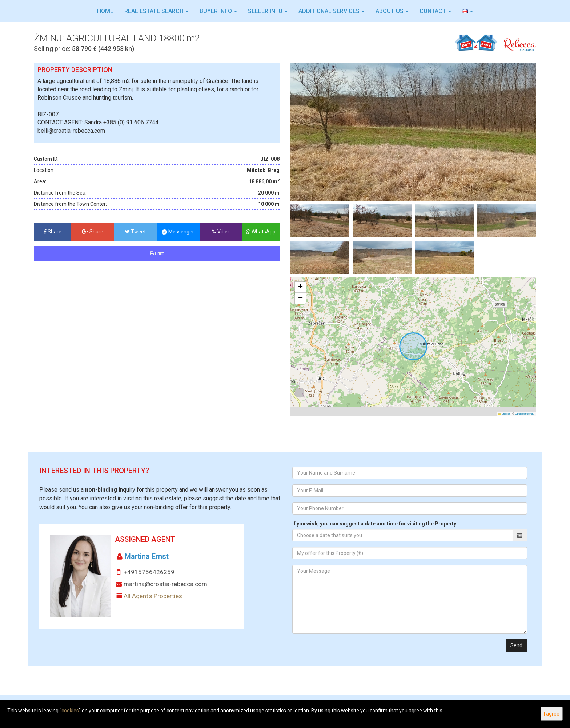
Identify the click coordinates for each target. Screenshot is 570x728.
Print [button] (157, 253)
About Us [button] (392, 11)
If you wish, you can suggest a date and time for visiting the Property (374, 524)
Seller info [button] (268, 11)
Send (516, 645)
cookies (70, 711)
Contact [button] (435, 11)
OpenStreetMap (525, 414)
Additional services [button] (332, 11)
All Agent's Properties (153, 596)
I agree (552, 714)
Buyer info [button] (218, 11)
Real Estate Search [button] (156, 11)
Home (105, 11)
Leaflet (504, 414)
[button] (467, 11)
